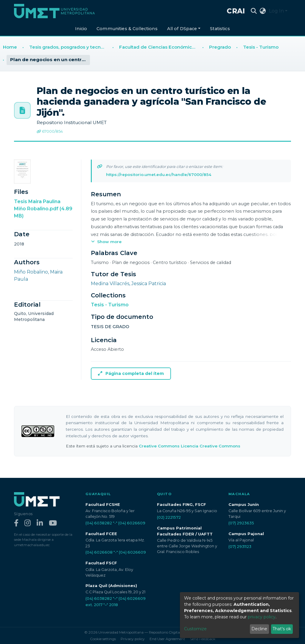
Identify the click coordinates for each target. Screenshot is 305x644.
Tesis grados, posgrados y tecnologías (69, 47)
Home (10, 47)
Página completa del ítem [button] (131, 373)
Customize (195, 629)
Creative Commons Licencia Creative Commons (190, 446)
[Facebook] (16, 523)
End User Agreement (167, 639)
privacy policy (262, 617)
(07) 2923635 (241, 523)
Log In (276, 11)
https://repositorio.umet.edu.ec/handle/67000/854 (159, 174)
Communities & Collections (127, 29)
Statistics (220, 29)
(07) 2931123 (240, 547)
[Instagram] (28, 523)
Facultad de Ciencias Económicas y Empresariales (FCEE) (159, 47)
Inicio (81, 29)
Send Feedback (203, 639)
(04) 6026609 (132, 523)
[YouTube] (53, 523)
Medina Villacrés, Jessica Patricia (128, 284)
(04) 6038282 (99, 523)
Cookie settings (103, 639)
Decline (259, 629)
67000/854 (50, 131)
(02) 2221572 (169, 517)
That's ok (282, 629)
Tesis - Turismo (261, 47)
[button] (263, 11)
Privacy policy (133, 639)
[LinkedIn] (40, 523)
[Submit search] (254, 11)
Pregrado (220, 47)
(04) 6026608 (99, 552)
